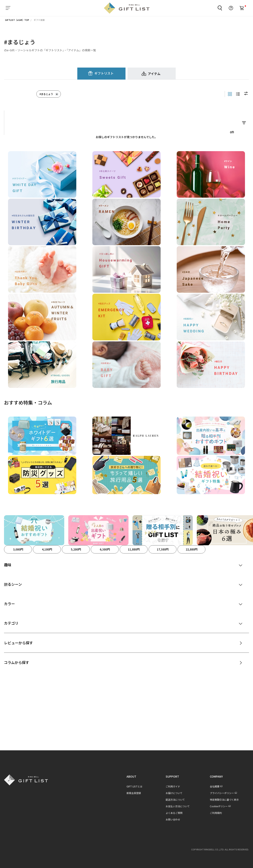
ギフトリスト (104, 73)
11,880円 (134, 549)
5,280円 (76, 549)
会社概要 (214, 786)
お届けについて (174, 793)
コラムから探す (17, 662)
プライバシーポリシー (222, 793)
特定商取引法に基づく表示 (224, 800)
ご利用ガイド (173, 786)
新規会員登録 (134, 793)
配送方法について (175, 800)
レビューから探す (18, 643)
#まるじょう (49, 94)
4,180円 (47, 549)
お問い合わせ (173, 819)
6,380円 (105, 549)
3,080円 (18, 549)
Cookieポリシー (219, 806)
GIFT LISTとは (134, 786)
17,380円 (163, 549)
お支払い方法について (178, 806)
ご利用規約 (216, 813)
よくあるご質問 (174, 813)
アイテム (154, 74)
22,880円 (192, 549)
